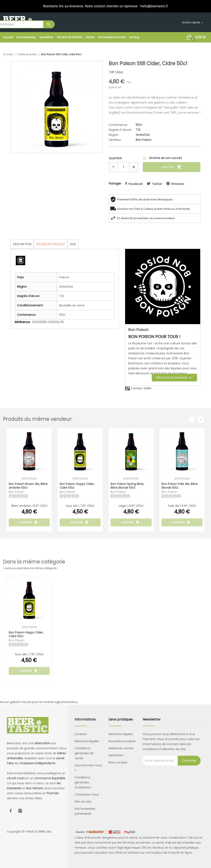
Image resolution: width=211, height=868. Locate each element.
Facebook (11, 811)
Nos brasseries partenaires (85, 811)
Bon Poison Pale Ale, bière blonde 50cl (180, 486)
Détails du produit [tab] (51, 244)
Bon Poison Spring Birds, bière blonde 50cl (127, 486)
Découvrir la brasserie (174, 378)
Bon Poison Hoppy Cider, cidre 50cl (77, 486)
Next (201, 420)
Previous (192, 420)
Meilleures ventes (121, 748)
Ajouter (172, 167)
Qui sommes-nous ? (88, 768)
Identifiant (116, 755)
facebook (136, 184)
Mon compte (118, 762)
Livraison (81, 734)
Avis (73, 244)
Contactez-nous (87, 794)
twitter (157, 184)
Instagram (20, 811)
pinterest (178, 184)
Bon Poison (144, 140)
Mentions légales (87, 741)
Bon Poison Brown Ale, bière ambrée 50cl (28, 486)
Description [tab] (22, 244)
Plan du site (83, 802)
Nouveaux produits (122, 741)
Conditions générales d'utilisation (83, 782)
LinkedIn (30, 811)
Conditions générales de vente (84, 753)
